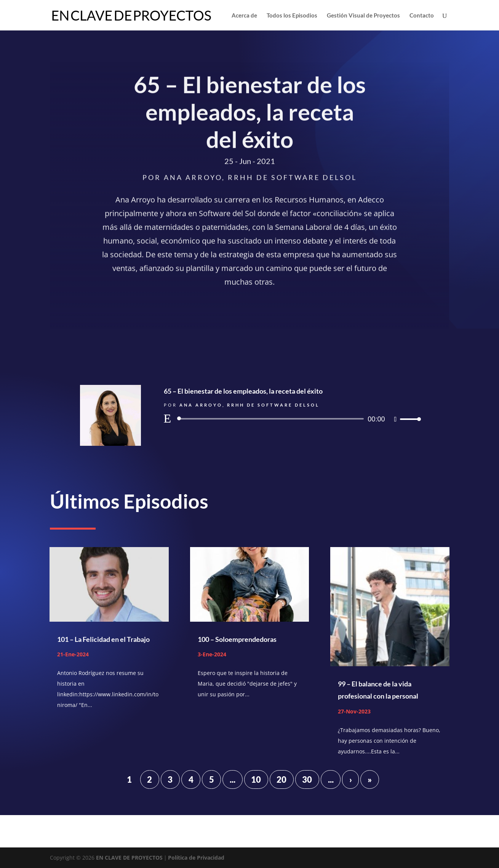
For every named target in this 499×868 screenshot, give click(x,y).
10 (256, 779)
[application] (292, 419)
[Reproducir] (168, 418)
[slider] (272, 419)
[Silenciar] (396, 419)
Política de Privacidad (196, 858)
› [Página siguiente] (351, 779)
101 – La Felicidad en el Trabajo (103, 639)
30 (307, 779)
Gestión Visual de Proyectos (363, 16)
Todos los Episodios (292, 16)
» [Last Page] (370, 779)
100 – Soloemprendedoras (237, 639)
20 (281, 779)
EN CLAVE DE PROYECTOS (129, 858)
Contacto (422, 16)
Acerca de (244, 16)
